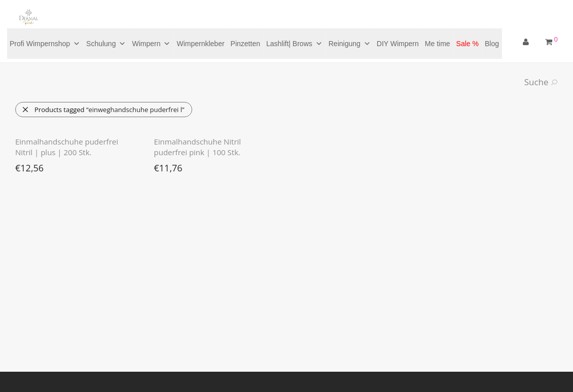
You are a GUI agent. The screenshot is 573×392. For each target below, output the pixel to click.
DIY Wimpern (398, 44)
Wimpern (151, 44)
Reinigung (350, 44)
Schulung (106, 44)
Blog (492, 44)
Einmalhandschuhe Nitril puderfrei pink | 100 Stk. (198, 147)
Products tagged (103, 110)
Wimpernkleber (200, 44)
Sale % (468, 44)
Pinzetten (245, 44)
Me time (438, 44)
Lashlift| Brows (294, 44)
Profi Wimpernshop (45, 44)
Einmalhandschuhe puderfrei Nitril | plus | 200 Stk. (67, 147)
